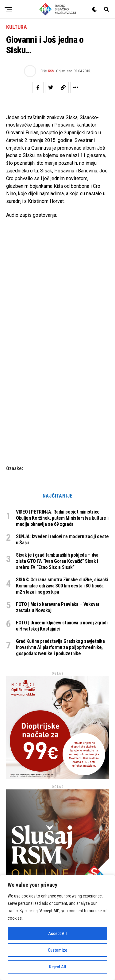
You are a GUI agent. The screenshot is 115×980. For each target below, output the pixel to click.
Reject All (58, 967)
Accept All (57, 934)
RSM (51, 71)
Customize (57, 950)
